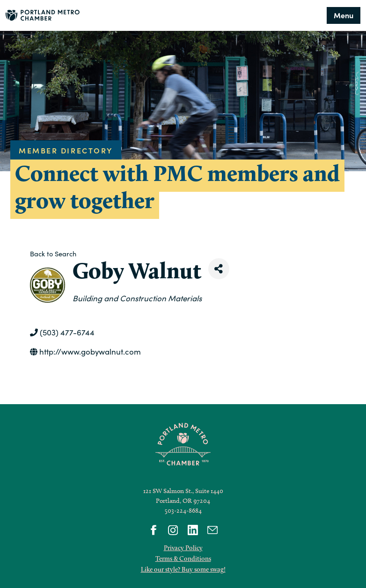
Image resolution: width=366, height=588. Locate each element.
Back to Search (53, 254)
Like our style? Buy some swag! (183, 569)
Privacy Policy (183, 548)
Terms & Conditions (183, 559)
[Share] (219, 269)
